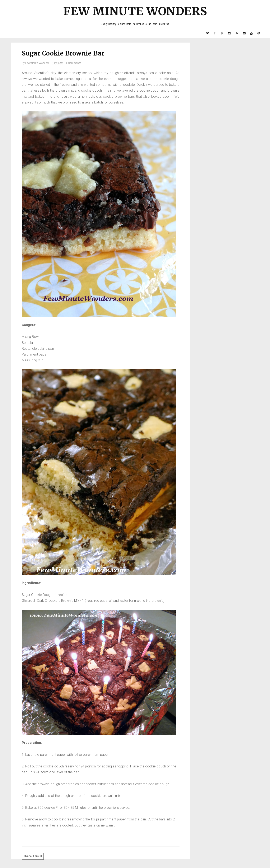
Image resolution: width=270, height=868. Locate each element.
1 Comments (74, 63)
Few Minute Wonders (135, 11)
